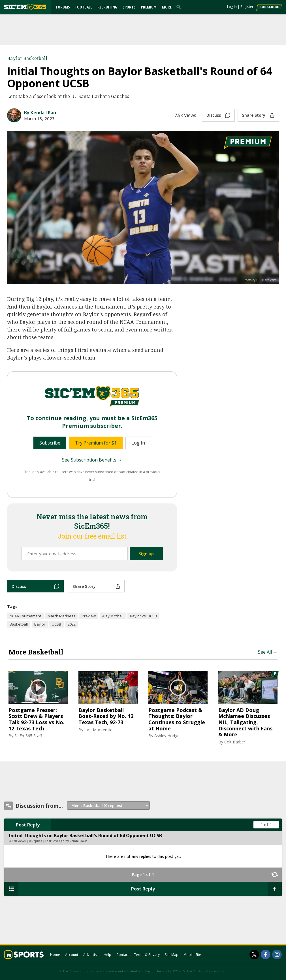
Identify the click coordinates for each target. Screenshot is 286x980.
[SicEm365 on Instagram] (277, 955)
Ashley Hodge (167, 736)
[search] (180, 7)
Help (107, 955)
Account (72, 955)
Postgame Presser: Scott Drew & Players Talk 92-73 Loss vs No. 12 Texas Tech (37, 719)
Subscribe (50, 443)
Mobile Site (192, 955)
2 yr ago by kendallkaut (70, 841)
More (167, 7)
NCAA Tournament (25, 616)
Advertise (91, 955)
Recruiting (107, 7)
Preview (89, 616)
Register (247, 7)
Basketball (19, 624)
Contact (123, 955)
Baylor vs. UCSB (143, 616)
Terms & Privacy (147, 955)
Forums (63, 7)
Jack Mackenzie (98, 730)
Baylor (40, 624)
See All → (268, 652)
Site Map (172, 955)
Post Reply (28, 825)
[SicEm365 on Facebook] (266, 955)
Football (84, 7)
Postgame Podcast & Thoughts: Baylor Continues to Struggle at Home (177, 719)
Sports (129, 7)
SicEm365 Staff (28, 736)
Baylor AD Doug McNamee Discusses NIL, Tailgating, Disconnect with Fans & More (245, 722)
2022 (72, 624)
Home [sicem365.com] (55, 955)
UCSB (56, 624)
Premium (149, 7)
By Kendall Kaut (41, 112)
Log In (232, 7)
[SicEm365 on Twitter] (254, 955)
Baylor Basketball (27, 58)
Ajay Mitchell (113, 616)
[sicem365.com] (25, 7)
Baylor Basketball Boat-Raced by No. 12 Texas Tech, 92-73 (106, 716)
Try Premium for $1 (96, 443)
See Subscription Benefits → (92, 460)
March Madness (61, 616)
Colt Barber (235, 742)
